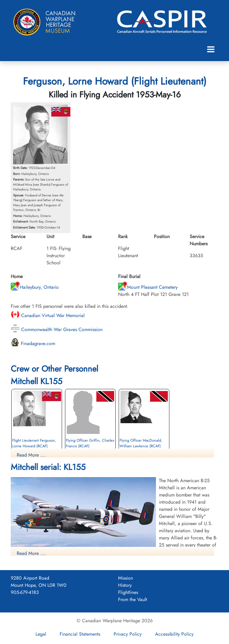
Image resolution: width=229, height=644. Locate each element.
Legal (41, 634)
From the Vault (133, 599)
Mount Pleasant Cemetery (148, 287)
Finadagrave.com (33, 343)
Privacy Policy (128, 634)
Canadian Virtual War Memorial (48, 315)
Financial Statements (80, 634)
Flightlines (128, 592)
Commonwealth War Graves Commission (57, 329)
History (125, 585)
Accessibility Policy (174, 634)
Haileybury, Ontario (35, 287)
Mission (126, 578)
